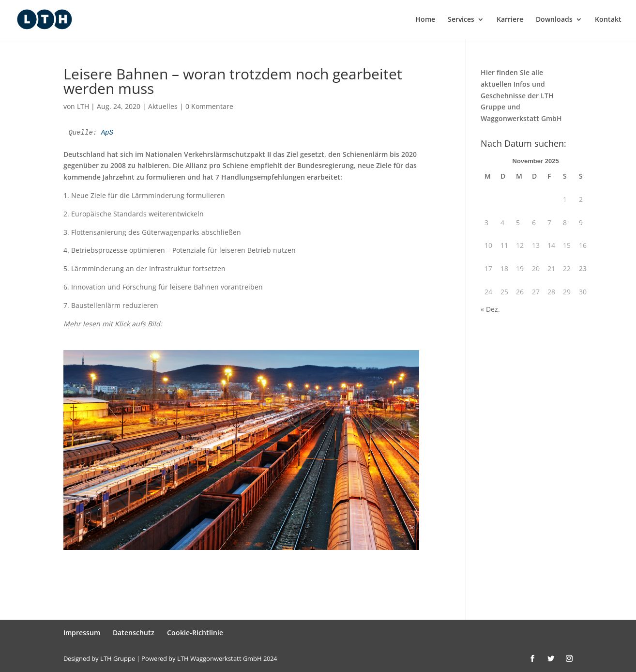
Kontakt (608, 20)
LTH (83, 106)
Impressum (82, 633)
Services (461, 20)
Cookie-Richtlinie (195, 633)
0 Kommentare (209, 106)
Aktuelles (163, 106)
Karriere (510, 20)
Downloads (554, 20)
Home (425, 20)
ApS (107, 133)
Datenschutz (134, 633)
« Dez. (490, 309)
